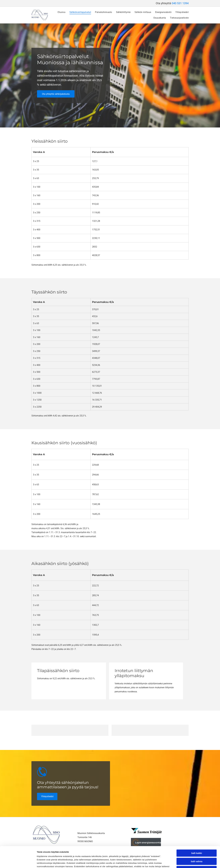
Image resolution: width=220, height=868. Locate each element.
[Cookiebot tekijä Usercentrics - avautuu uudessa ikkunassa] (18, 863)
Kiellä (197, 850)
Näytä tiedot (150, 862)
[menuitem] (60, 12)
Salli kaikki (197, 833)
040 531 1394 (180, 3)
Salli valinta (197, 842)
